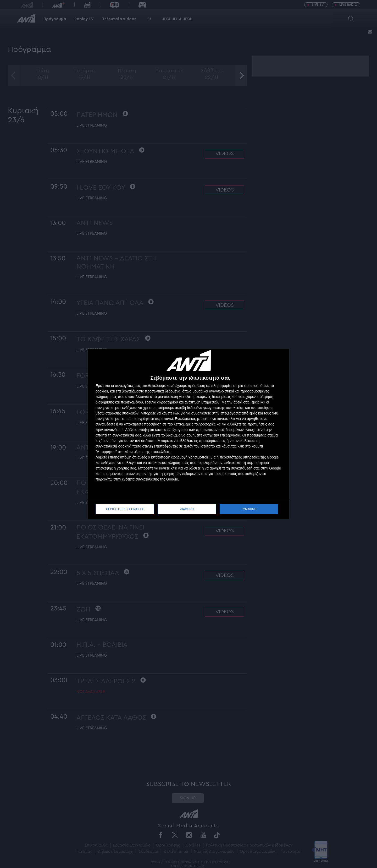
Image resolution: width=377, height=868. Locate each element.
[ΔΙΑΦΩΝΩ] (280, 358)
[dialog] (188, 434)
